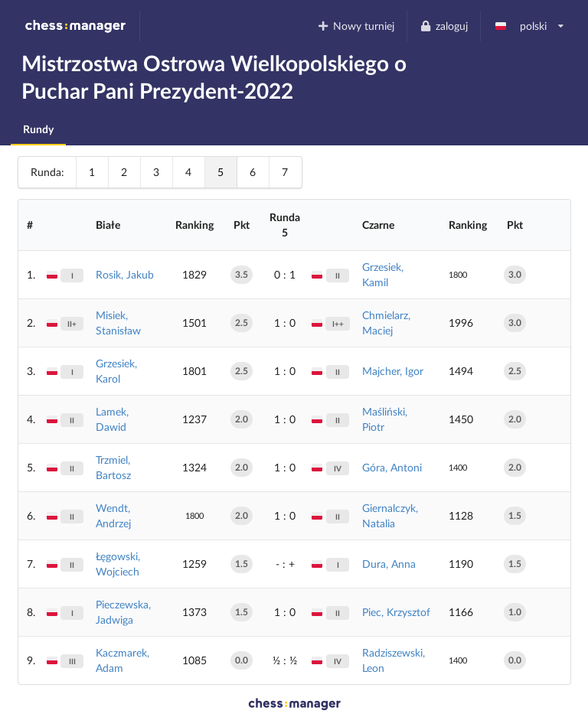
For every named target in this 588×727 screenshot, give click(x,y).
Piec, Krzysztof (396, 612)
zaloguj (443, 26)
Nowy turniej (356, 26)
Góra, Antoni (392, 467)
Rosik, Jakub (125, 274)
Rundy (38, 129)
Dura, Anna (389, 564)
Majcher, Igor (393, 371)
